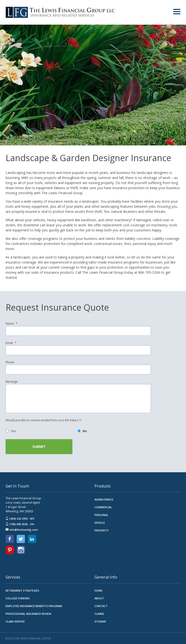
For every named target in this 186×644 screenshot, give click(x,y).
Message (12, 382)
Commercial (103, 507)
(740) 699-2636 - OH (20, 524)
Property (101, 530)
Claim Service (15, 621)
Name (12, 324)
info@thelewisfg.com (22, 529)
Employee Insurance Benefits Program (34, 606)
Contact (101, 606)
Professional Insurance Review (28, 613)
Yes (13, 431)
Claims (99, 613)
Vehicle (100, 522)
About (99, 598)
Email (11, 343)
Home (98, 590)
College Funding (18, 598)
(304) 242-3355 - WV (20, 518)
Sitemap (100, 621)
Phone (10, 362)
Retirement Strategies (22, 590)
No (85, 431)
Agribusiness (104, 499)
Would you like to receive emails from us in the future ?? (43, 420)
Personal (101, 515)
